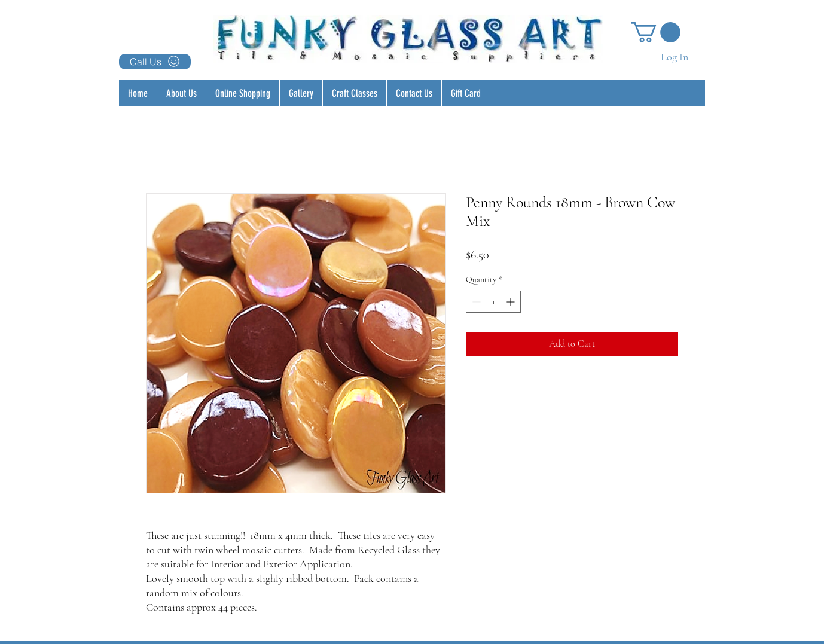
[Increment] (512, 302)
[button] (656, 32)
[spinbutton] (493, 302)
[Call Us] (155, 62)
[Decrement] (475, 302)
